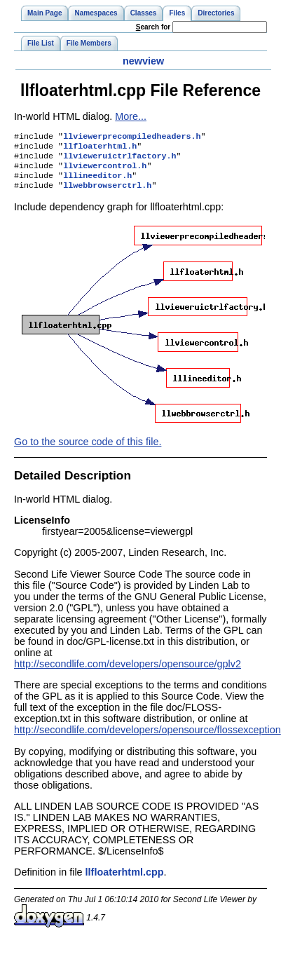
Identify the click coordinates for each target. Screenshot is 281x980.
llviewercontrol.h (105, 171)
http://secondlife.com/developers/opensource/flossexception (148, 738)
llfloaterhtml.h (100, 149)
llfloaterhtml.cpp (125, 880)
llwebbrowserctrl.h (107, 193)
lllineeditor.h (97, 182)
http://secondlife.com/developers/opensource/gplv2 (128, 672)
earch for (153, 27)
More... (131, 116)
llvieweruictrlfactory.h (119, 160)
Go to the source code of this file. (88, 450)
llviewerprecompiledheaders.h (132, 137)
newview (143, 61)
